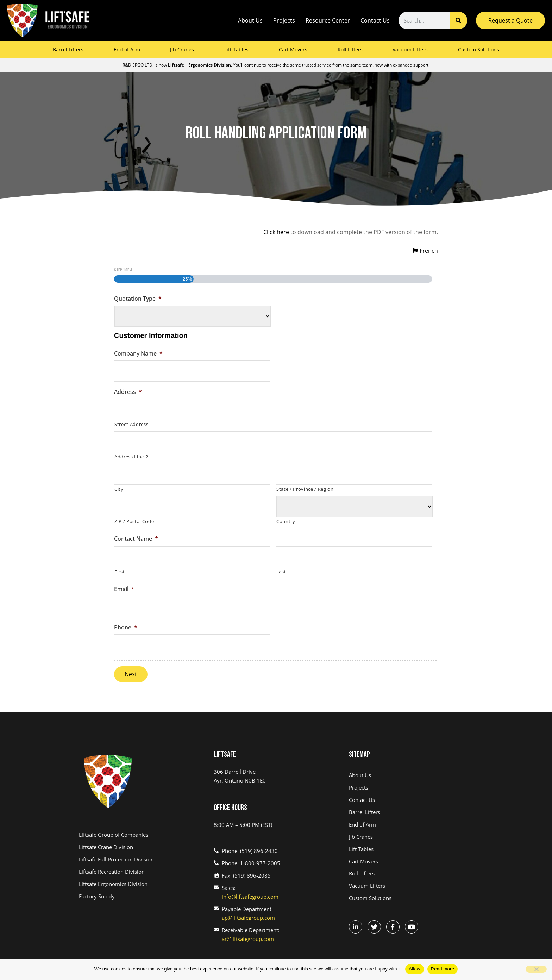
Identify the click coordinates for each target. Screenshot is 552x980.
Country (286, 521)
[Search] (458, 20)
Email (124, 589)
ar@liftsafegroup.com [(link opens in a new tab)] (248, 939)
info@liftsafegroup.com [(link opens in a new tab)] (250, 897)
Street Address (131, 424)
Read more (443, 969)
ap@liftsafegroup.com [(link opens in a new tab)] (248, 918)
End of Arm (127, 49)
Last (281, 572)
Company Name (138, 354)
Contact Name (136, 539)
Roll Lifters (350, 49)
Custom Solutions (479, 49)
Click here (276, 232)
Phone (126, 627)
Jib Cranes (182, 49)
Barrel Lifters (68, 49)
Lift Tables (236, 49)
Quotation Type (138, 299)
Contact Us (375, 20)
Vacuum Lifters (410, 49)
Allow (414, 969)
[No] (536, 969)
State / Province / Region (305, 489)
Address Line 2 (131, 457)
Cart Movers (293, 49)
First (120, 572)
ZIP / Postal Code (134, 521)
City (119, 489)
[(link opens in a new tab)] (141, 835)
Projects (284, 20)
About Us (250, 20)
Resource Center (328, 20)
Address (128, 392)
